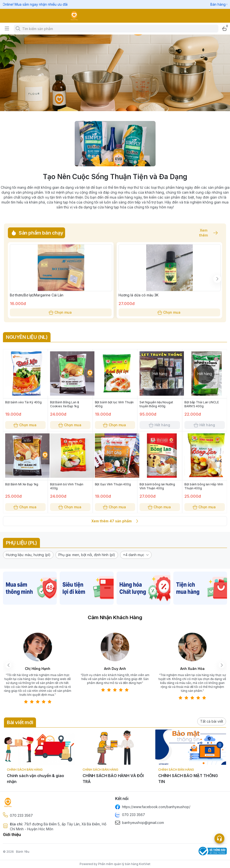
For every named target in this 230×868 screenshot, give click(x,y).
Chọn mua (61, 312)
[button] (28, 555)
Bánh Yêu (23, 852)
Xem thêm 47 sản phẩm (115, 521)
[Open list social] (219, 838)
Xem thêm (206, 233)
